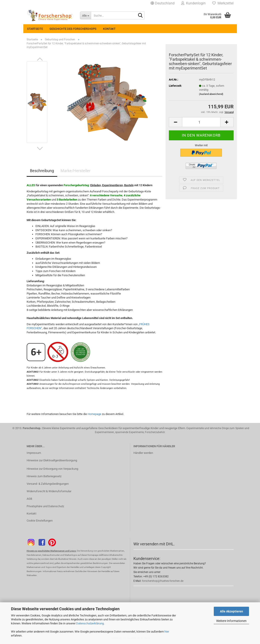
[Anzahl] (201, 122)
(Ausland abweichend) (211, 94)
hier (167, 632)
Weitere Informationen (231, 621)
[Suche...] (85, 15)
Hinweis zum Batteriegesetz (44, 476)
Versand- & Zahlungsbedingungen (48, 484)
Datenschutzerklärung (90, 623)
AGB (29, 499)
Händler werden (143, 453)
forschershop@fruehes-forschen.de (163, 581)
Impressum (34, 453)
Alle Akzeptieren (231, 611)
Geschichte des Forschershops (73, 29)
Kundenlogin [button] (193, 3)
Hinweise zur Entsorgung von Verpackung (52, 469)
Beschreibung (42, 171)
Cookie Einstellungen (40, 521)
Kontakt (109, 29)
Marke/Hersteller (76, 171)
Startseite (35, 29)
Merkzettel (223, 3)
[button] (163, 3)
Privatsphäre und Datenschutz (45, 506)
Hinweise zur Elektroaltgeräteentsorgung (52, 460)
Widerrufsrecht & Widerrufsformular (49, 491)
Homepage (94, 414)
